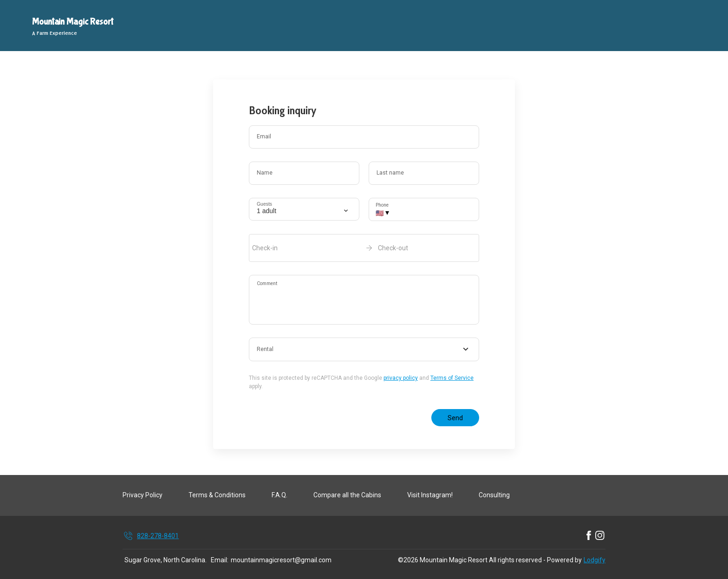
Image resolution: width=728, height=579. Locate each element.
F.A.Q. (279, 495)
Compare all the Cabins (347, 495)
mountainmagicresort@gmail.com (281, 560)
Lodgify (595, 560)
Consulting (494, 495)
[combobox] (364, 350)
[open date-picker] (364, 248)
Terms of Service (452, 378)
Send (455, 418)
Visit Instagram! (430, 495)
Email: (220, 560)
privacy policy (401, 378)
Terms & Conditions (217, 495)
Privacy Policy (143, 495)
